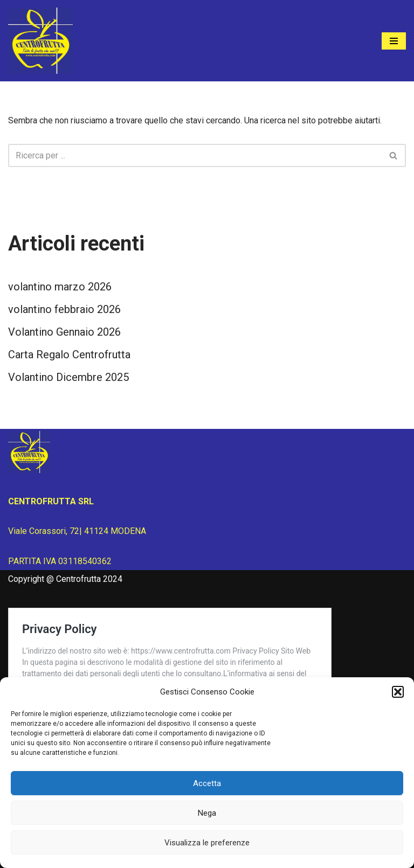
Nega (207, 813)
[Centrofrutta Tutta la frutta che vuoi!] (40, 41)
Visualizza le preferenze (207, 843)
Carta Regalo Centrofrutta (69, 355)
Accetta (207, 783)
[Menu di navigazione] (394, 41)
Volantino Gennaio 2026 (64, 332)
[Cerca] (195, 155)
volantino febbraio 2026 (64, 309)
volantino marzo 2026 (60, 287)
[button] (398, 692)
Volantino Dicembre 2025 (68, 377)
